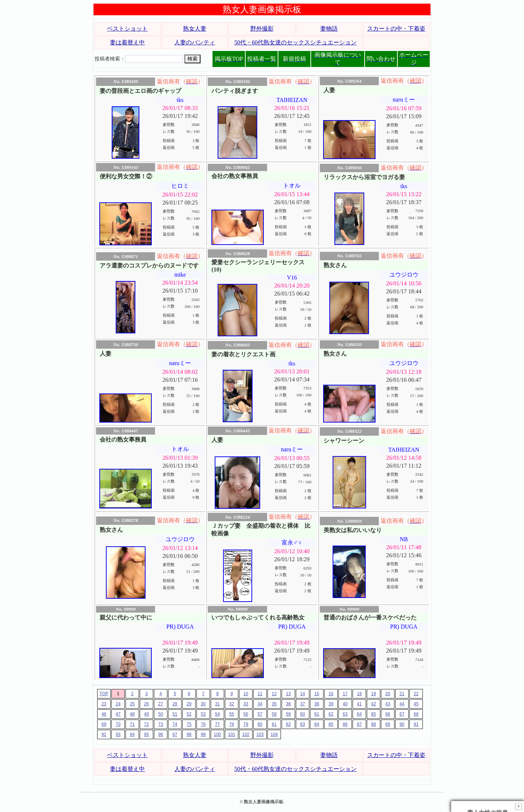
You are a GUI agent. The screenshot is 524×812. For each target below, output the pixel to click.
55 (232, 714)
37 (303, 704)
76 (203, 724)
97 (175, 734)
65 (374, 714)
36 (288, 704)
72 (146, 724)
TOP (104, 694)
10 (246, 694)
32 (232, 704)
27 (161, 704)
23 (104, 704)
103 (260, 734)
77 (217, 724)
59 (288, 714)
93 (118, 734)
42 (374, 704)
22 (416, 694)
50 (161, 714)
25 (132, 704)
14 (303, 694)
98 (189, 734)
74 (175, 724)
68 (416, 714)
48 (132, 714)
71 (132, 724)
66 (388, 714)
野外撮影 (262, 29)
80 (260, 724)
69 (104, 724)
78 (232, 724)
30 (203, 704)
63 (345, 714)
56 (246, 714)
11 (260, 694)
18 (359, 694)
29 (189, 704)
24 (118, 704)
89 (388, 724)
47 (118, 714)
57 (260, 714)
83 (303, 724)
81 (274, 724)
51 (175, 714)
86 (345, 724)
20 (388, 694)
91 (416, 724)
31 (217, 704)
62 (331, 714)
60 (303, 714)
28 (175, 704)
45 (416, 704)
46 (104, 714)
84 (317, 724)
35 (274, 704)
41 (359, 704)
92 (104, 734)
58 (274, 714)
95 (146, 734)
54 (217, 714)
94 (132, 734)
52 (189, 714)
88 (374, 724)
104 (274, 734)
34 (260, 704)
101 (231, 734)
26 (146, 704)
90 (402, 724)
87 (359, 724)
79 (246, 724)
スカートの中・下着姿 (396, 29)
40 (345, 704)
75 (189, 724)
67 (402, 714)
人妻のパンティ (195, 42)
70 (118, 724)
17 (345, 694)
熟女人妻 (195, 29)
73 (161, 724)
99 (203, 734)
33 (246, 704)
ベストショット (127, 29)
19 (374, 694)
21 (402, 694)
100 (217, 734)
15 (317, 694)
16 (331, 694)
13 (288, 694)
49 (146, 714)
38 (317, 704)
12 (274, 694)
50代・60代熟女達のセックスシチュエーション (295, 42)
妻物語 (329, 29)
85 (331, 724)
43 (388, 704)
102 (246, 734)
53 (203, 714)
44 (402, 704)
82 (288, 724)
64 (359, 714)
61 (317, 714)
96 (161, 734)
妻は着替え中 (127, 42)
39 (331, 704)
